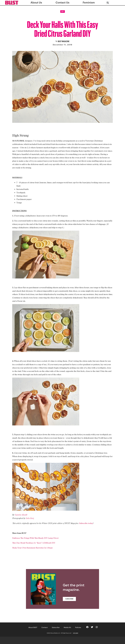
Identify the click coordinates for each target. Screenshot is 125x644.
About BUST (33, 627)
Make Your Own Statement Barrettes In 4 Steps (32, 548)
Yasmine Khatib (21, 515)
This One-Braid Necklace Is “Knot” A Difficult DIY (34, 543)
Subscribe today (86, 523)
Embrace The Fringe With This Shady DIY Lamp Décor (35, 538)
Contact (45, 627)
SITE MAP (76, 633)
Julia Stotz (30, 518)
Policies (78, 627)
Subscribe (56, 627)
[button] (108, 3)
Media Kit (67, 627)
